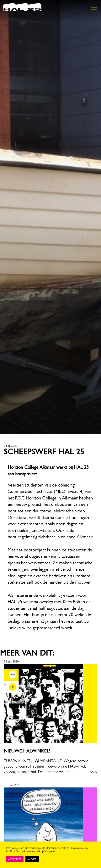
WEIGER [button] (32, 859)
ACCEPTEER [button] (15, 859)
